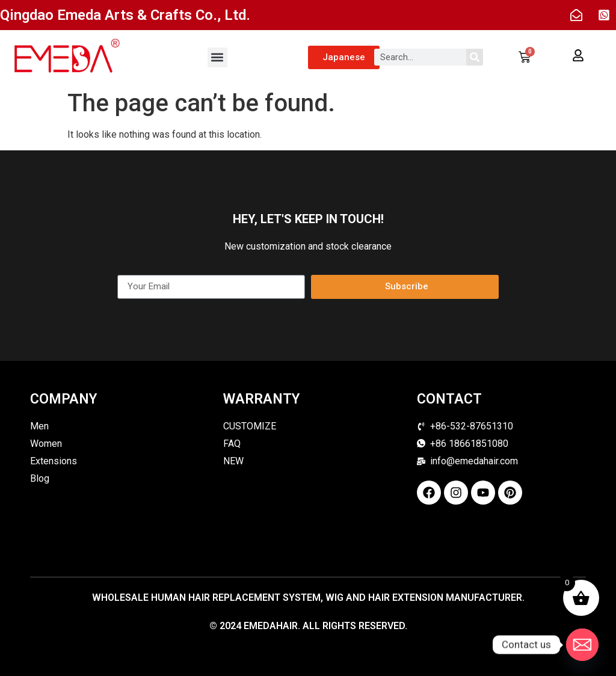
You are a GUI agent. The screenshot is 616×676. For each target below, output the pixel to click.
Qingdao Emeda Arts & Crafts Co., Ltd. (125, 15)
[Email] (582, 645)
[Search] (475, 57)
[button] (217, 57)
